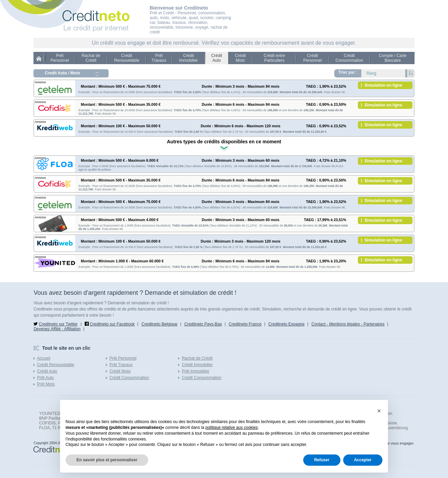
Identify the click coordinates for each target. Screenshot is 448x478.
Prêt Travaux (159, 58)
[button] (379, 411)
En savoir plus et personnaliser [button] (107, 460)
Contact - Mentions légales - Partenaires (348, 324)
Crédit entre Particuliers (274, 58)
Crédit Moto (240, 58)
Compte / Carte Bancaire (393, 58)
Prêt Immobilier (195, 371)
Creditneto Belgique (159, 324)
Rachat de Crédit (91, 58)
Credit (40, 59)
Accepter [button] (363, 460)
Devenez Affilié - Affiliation (57, 329)
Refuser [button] (322, 460)
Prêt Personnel (60, 58)
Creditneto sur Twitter (58, 324)
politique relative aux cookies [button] (232, 428)
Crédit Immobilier (188, 58)
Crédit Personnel (312, 58)
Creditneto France (245, 324)
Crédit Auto (216, 58)
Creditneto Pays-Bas (203, 324)
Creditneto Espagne (286, 324)
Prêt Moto (46, 384)
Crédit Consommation (349, 58)
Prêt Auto (45, 378)
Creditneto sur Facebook (112, 324)
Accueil (44, 358)
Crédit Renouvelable (127, 58)
